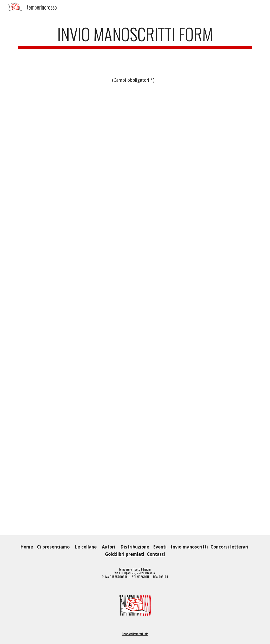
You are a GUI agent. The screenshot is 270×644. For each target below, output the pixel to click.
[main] (135, 36)
